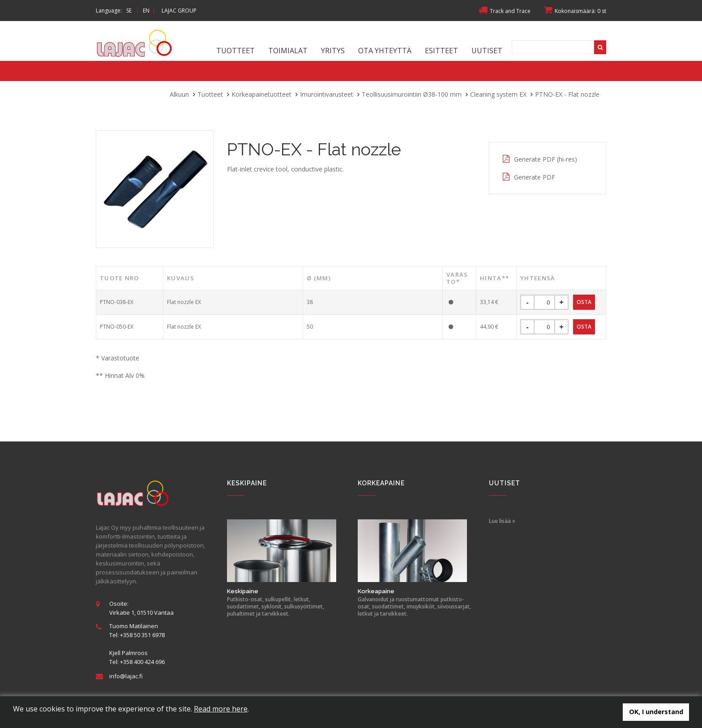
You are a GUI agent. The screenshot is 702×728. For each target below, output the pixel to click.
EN (146, 11)
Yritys (333, 51)
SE (129, 11)
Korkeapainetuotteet (261, 94)
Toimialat (288, 51)
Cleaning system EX (498, 94)
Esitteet (441, 51)
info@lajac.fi (126, 676)
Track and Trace (505, 11)
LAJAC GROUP (179, 11)
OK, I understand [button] (656, 712)
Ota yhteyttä (385, 51)
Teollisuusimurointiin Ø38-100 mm (412, 94)
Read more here (221, 709)
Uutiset (487, 51)
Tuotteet (235, 51)
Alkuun (179, 94)
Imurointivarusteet (327, 94)
